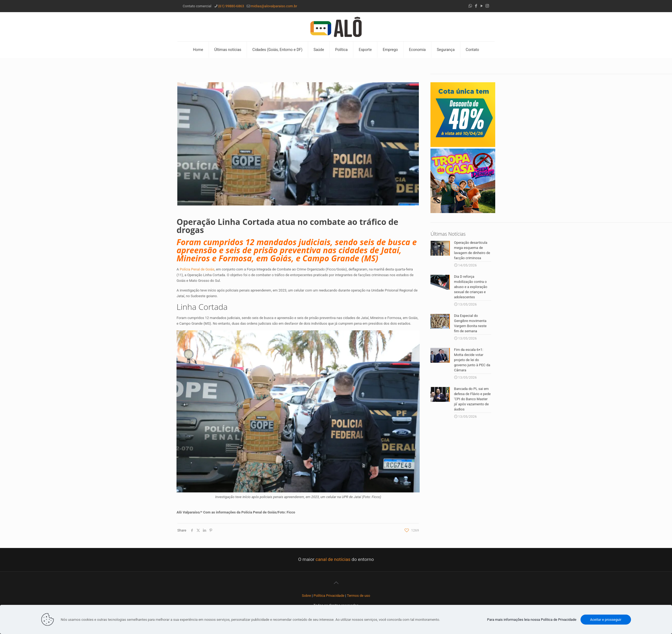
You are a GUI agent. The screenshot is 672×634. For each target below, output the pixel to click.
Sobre (307, 596)
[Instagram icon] (487, 6)
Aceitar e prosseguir (606, 620)
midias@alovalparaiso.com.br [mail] (274, 6)
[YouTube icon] (482, 6)
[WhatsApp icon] (470, 6)
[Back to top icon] (336, 583)
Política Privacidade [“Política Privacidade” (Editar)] (329, 596)
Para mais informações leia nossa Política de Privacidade (532, 620)
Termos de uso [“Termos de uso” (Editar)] (359, 596)
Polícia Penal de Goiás (197, 269)
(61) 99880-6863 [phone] (231, 6)
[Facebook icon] (476, 6)
